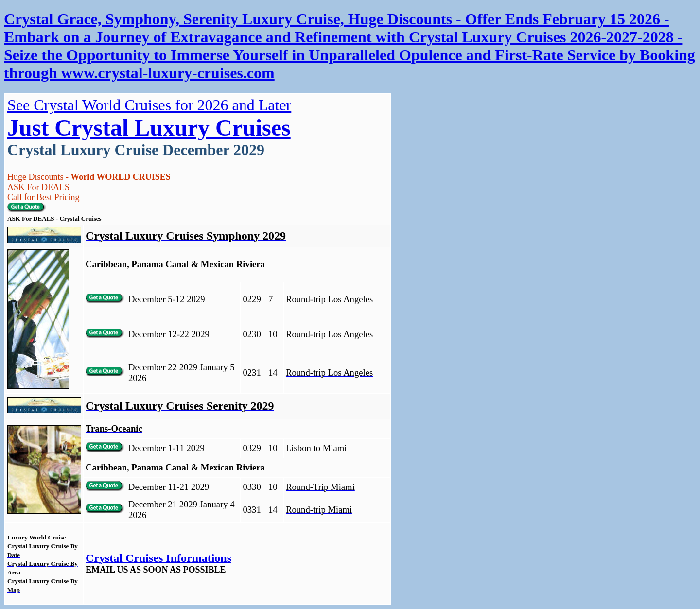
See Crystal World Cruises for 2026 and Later (149, 105)
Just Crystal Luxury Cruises (149, 128)
